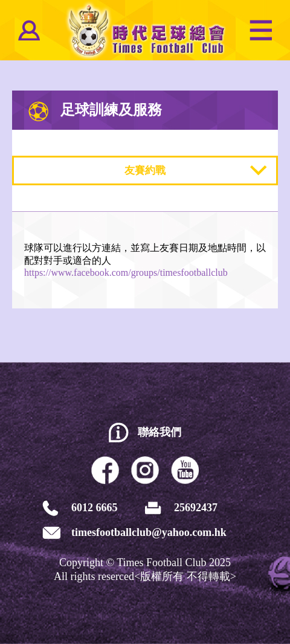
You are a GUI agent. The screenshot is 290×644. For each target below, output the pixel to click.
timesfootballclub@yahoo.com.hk (149, 532)
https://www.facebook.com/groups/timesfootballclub (126, 273)
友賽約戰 (145, 171)
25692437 (196, 508)
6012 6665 (95, 508)
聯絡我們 (159, 432)
